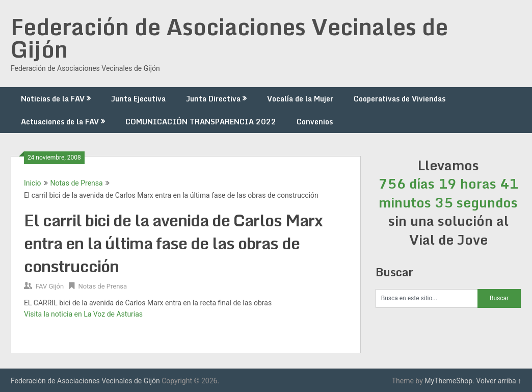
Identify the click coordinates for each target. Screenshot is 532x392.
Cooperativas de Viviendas (400, 99)
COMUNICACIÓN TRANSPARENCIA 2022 (201, 122)
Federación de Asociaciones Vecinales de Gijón (229, 38)
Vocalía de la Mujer (300, 99)
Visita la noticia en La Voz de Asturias (83, 314)
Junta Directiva (213, 99)
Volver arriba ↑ (499, 381)
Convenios (315, 122)
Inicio (33, 183)
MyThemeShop (448, 381)
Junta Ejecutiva (138, 99)
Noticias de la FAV (53, 99)
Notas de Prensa (77, 183)
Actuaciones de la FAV (60, 122)
